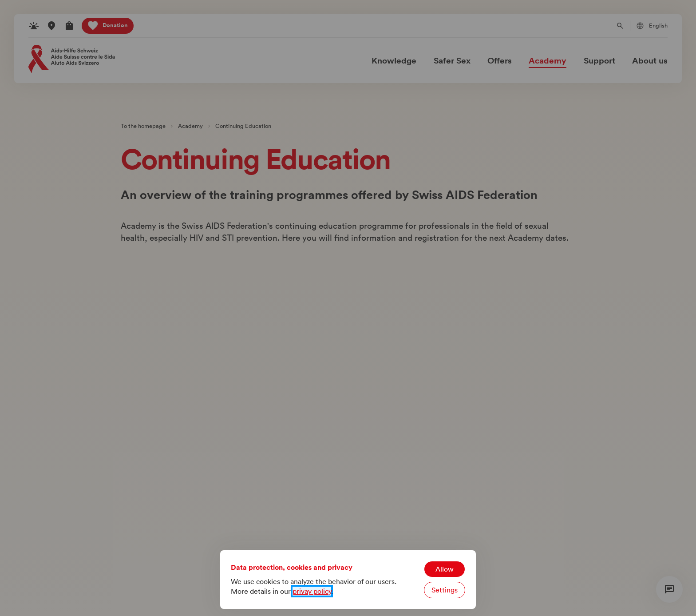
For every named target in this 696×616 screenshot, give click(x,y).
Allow (445, 569)
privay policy (312, 591)
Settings (445, 590)
